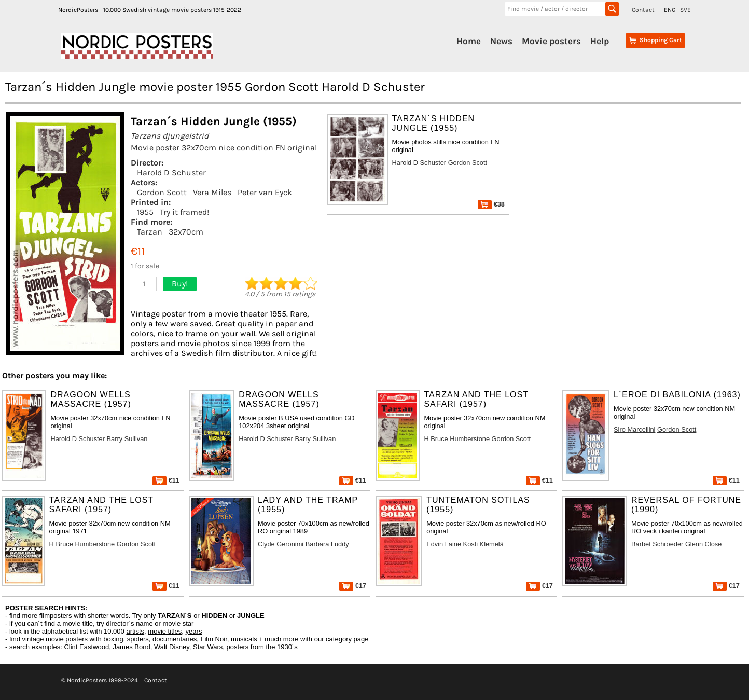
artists (135, 631)
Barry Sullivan (127, 439)
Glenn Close (703, 544)
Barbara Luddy (327, 544)
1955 (145, 212)
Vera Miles (212, 192)
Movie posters (551, 41)
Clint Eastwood (86, 647)
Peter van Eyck (265, 192)
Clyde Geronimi (281, 544)
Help (600, 41)
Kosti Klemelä (483, 544)
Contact (643, 10)
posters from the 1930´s (262, 647)
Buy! (180, 284)
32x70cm (186, 232)
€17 (353, 586)
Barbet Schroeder (657, 544)
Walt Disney (172, 647)
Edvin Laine (444, 544)
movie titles (165, 631)
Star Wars (208, 647)
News (501, 41)
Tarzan (150, 232)
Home (469, 41)
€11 (166, 480)
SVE (685, 10)
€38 (491, 204)
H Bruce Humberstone (457, 439)
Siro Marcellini (634, 429)
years (194, 631)
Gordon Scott (162, 192)
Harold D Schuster (171, 173)
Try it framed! (184, 212)
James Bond (131, 647)
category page (347, 639)
